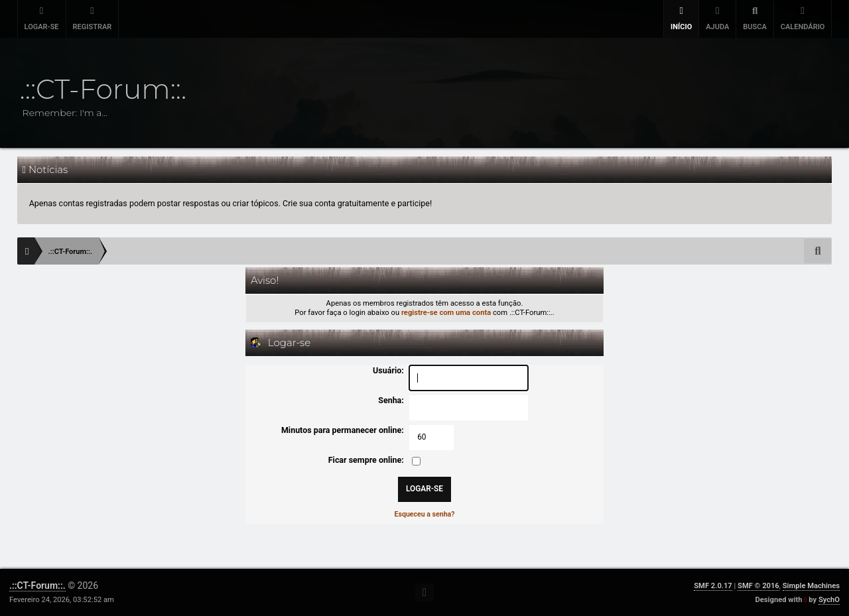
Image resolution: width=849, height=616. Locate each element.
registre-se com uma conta (446, 313)
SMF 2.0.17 (713, 586)
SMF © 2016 (758, 586)
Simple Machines (811, 586)
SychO (829, 600)
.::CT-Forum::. (37, 585)
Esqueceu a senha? (424, 514)
